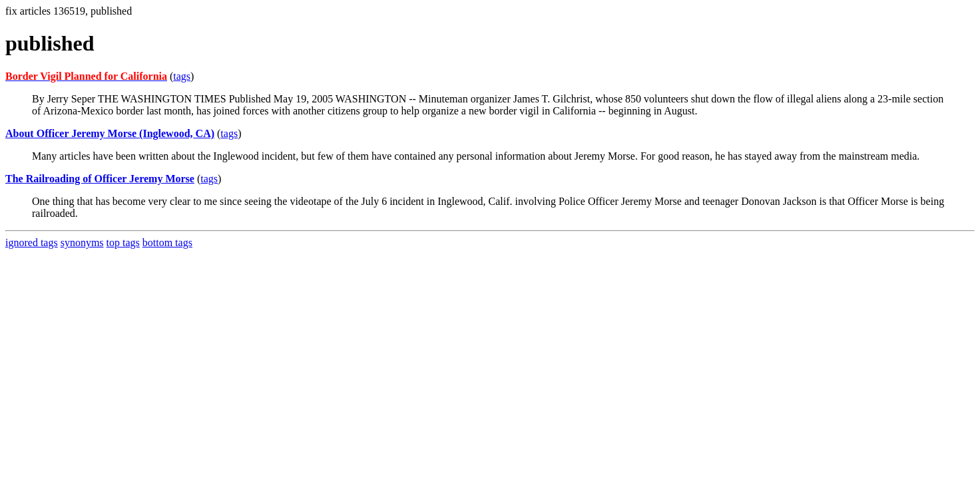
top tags (123, 242)
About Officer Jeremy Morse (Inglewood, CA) (110, 133)
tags (182, 76)
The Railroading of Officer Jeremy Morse (100, 179)
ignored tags (32, 242)
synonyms (82, 242)
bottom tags (167, 242)
